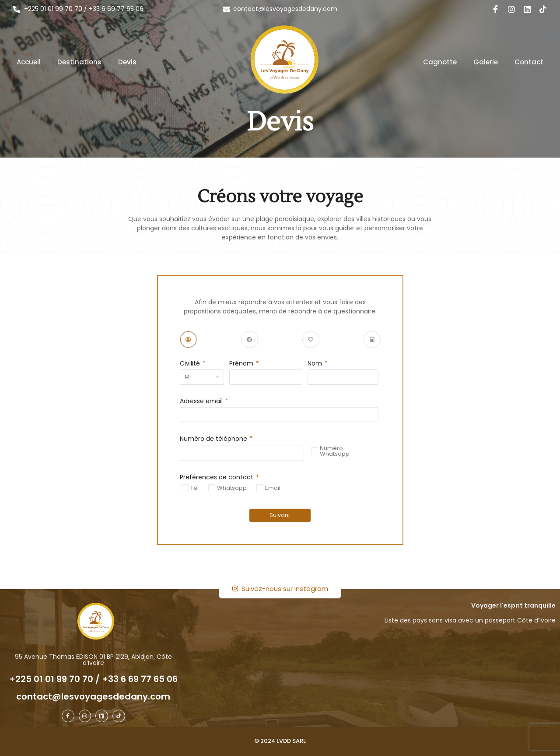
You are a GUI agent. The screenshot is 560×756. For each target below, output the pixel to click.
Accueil (29, 62)
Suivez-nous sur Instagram (280, 589)
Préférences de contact (217, 478)
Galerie (486, 62)
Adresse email (202, 402)
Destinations (79, 62)
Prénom (242, 364)
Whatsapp (232, 488)
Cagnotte (440, 62)
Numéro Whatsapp (335, 451)
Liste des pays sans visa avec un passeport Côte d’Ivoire (470, 620)
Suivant (280, 515)
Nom (316, 364)
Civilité (191, 364)
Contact (529, 62)
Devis (127, 62)
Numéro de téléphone (214, 439)
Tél (194, 488)
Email (273, 488)
